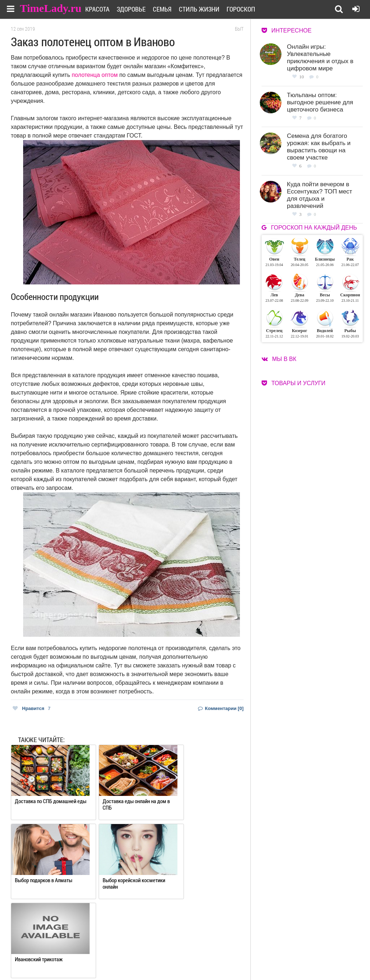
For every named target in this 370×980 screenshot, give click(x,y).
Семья (171, 9)
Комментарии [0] (221, 708)
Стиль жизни (208, 9)
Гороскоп (249, 9)
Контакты (174, 959)
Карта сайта (228, 959)
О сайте (171, 950)
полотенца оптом (94, 75)
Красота (106, 9)
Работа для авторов (236, 950)
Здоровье (140, 9)
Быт (239, 29)
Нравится (32, 708)
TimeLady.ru (51, 8)
